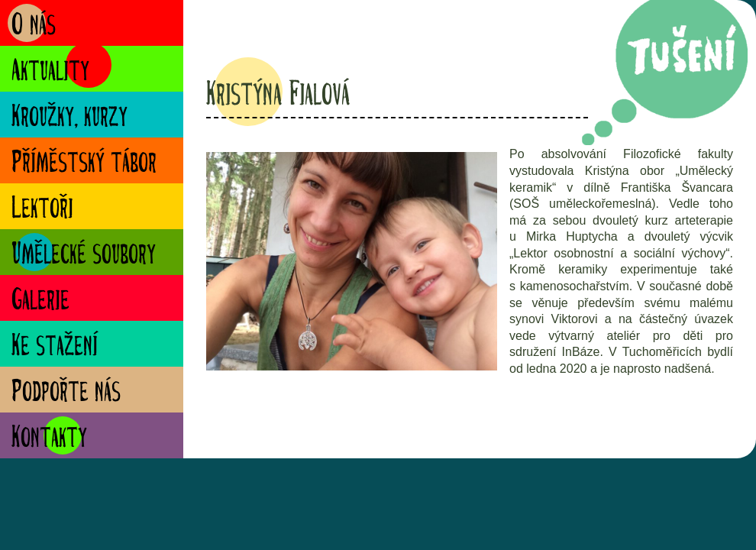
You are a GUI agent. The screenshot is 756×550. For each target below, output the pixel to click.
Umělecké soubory (84, 256)
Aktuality (50, 72)
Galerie (40, 301)
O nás (34, 26)
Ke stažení (55, 347)
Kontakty (49, 439)
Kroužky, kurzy (69, 118)
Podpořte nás (66, 393)
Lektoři (42, 210)
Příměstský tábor (84, 164)
